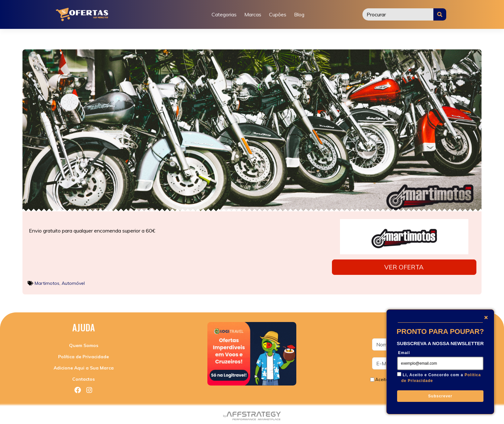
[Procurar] (398, 14)
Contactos (83, 377)
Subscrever (440, 396)
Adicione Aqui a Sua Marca (84, 366)
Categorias (224, 14)
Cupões (278, 14)
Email (404, 353)
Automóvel (73, 281)
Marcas (253, 14)
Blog (299, 14)
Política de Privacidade (83, 355)
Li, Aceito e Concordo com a (441, 378)
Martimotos (47, 281)
